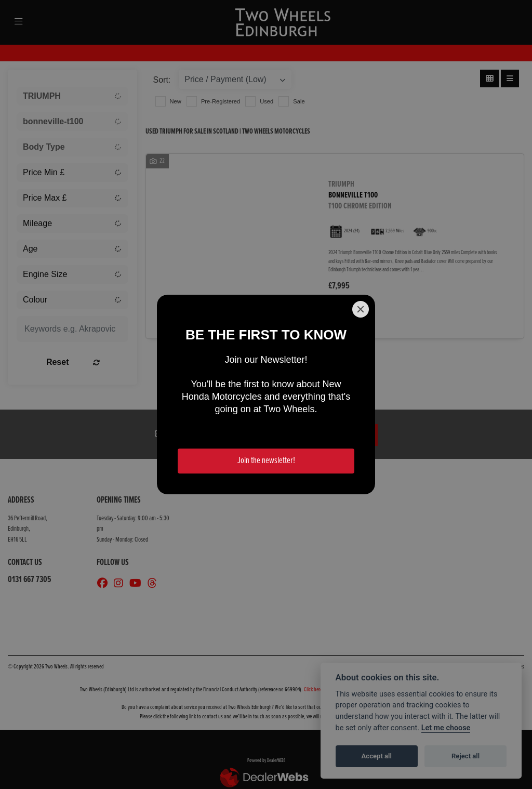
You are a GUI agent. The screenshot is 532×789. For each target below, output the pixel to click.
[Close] (361, 309)
